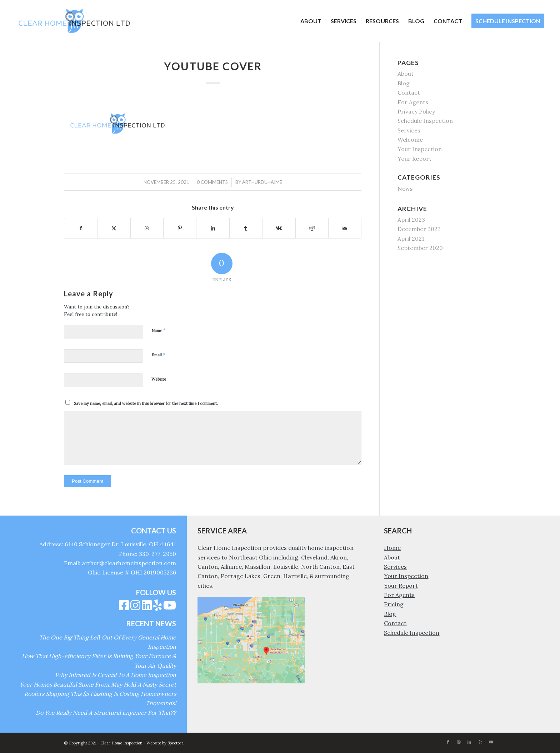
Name (159, 330)
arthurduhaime (262, 182)
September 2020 (420, 248)
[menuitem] (311, 21)
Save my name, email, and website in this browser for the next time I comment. (146, 403)
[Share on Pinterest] (180, 228)
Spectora (176, 743)
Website (159, 379)
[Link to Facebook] (448, 742)
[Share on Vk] (279, 228)
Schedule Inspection (425, 121)
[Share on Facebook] (81, 228)
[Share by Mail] (345, 228)
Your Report (414, 159)
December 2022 (419, 229)
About (406, 74)
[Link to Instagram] (459, 742)
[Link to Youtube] (491, 742)
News (405, 189)
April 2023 (411, 220)
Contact (409, 92)
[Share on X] (114, 228)
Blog (404, 83)
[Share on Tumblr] (246, 228)
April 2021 (411, 239)
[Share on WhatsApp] (147, 228)
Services (409, 130)
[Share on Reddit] (312, 228)
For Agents (413, 102)
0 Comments (212, 182)
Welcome (410, 140)
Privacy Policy (416, 111)
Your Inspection (420, 149)
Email (158, 355)
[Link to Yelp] (480, 742)
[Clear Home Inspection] (74, 21)
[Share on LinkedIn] (213, 228)
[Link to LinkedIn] (469, 742)
